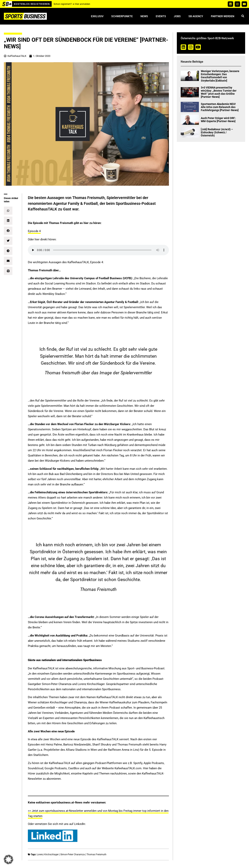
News (144, 16)
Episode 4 (34, 231)
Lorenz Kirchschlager (48, 854)
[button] (243, 16)
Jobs (177, 16)
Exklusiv (97, 16)
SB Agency (196, 16)
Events (161, 16)
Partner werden (223, 16)
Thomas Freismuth (96, 854)
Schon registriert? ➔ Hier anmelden (72, 4)
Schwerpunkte (122, 16)
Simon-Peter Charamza (73, 854)
